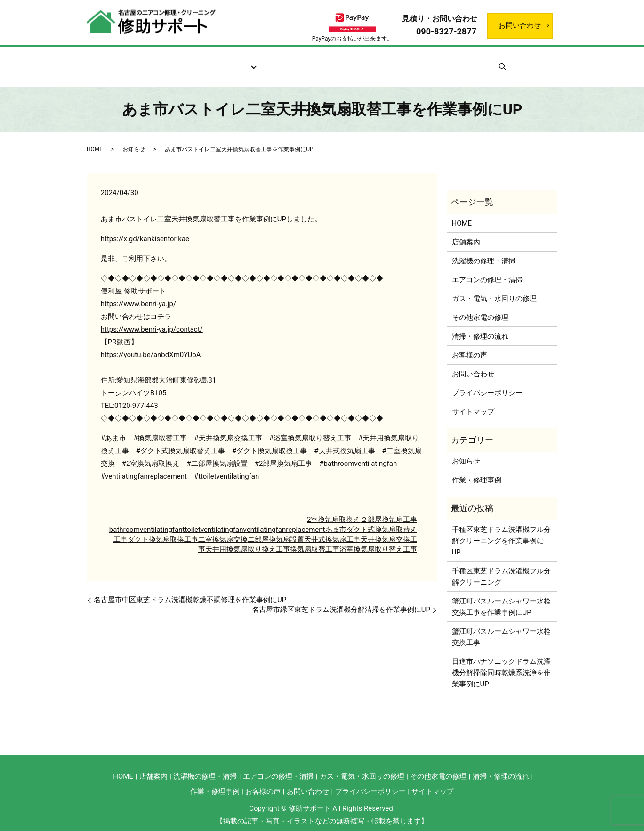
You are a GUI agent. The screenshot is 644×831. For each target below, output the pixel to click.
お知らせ (473, 62)
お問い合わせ (520, 25)
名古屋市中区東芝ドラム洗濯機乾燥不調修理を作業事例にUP (190, 589)
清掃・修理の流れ (295, 62)
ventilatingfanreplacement (284, 519)
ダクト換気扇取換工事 (163, 529)
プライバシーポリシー (487, 382)
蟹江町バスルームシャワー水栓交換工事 (501, 626)
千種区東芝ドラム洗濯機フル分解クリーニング (501, 565)
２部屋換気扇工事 (389, 509)
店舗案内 (176, 62)
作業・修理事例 (417, 62)
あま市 (336, 519)
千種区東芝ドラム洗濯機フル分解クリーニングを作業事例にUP (501, 530)
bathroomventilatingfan (146, 519)
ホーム (134, 62)
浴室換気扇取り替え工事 (378, 538)
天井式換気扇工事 (332, 529)
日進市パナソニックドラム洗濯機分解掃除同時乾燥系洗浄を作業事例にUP (501, 661)
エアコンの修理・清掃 (487, 269)
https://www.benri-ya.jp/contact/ (152, 318)
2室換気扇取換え (334, 509)
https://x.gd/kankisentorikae (145, 228)
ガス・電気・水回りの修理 (494, 287)
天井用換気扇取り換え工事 (248, 538)
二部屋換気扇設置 (276, 529)
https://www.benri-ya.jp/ (138, 293)
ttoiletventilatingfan (213, 519)
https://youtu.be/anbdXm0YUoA (151, 344)
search (521, 61)
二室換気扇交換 (223, 529)
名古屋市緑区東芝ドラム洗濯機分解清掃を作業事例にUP (341, 599)
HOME (95, 138)
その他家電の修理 (480, 306)
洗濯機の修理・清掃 (484, 250)
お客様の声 (358, 62)
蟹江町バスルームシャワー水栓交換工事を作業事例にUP (501, 595)
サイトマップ (473, 400)
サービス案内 (228, 62)
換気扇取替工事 (315, 538)
